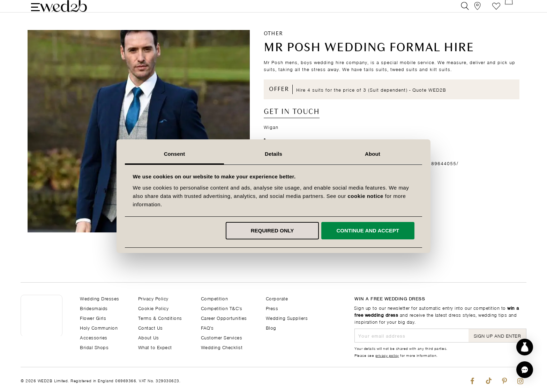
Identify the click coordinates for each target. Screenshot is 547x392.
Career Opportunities (224, 318)
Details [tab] (273, 154)
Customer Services (222, 337)
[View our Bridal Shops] (481, 12)
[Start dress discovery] (525, 347)
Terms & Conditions (160, 318)
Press (272, 308)
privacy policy (387, 355)
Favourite (496, 12)
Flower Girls (93, 318)
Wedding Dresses (100, 298)
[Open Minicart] (512, 12)
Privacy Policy (153, 298)
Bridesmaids (94, 308)
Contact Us (151, 327)
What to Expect (155, 347)
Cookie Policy (153, 308)
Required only (272, 230)
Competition (215, 298)
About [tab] (373, 154)
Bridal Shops (94, 347)
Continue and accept (368, 230)
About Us (149, 337)
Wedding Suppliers (287, 318)
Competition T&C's (222, 308)
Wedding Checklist (222, 347)
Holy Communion (99, 327)
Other (273, 46)
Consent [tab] (175, 154)
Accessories (94, 337)
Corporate (277, 298)
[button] (525, 370)
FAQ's (207, 327)
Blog (271, 327)
